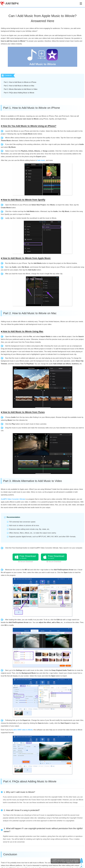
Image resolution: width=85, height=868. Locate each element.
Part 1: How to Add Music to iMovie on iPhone (20, 82)
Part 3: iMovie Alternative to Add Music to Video (21, 89)
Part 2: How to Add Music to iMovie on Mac (19, 86)
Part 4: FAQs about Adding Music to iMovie (19, 93)
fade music (41, 160)
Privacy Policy (70, 862)
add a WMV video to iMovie (23, 730)
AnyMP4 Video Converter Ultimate (13, 499)
